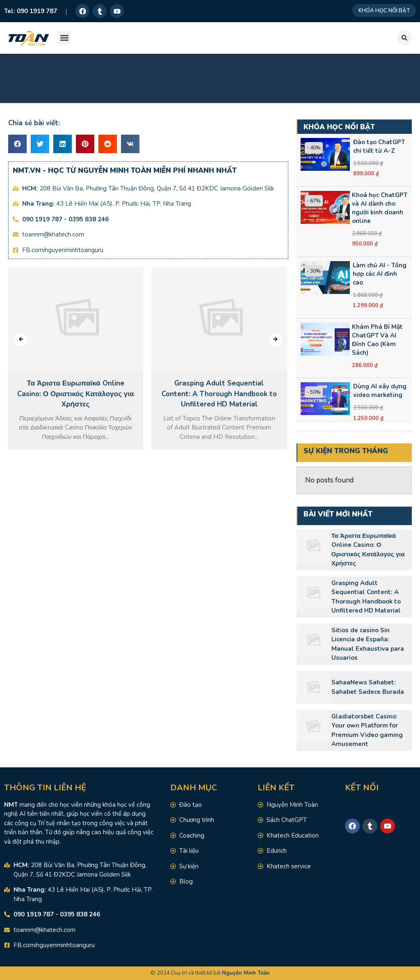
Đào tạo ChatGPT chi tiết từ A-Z (379, 146)
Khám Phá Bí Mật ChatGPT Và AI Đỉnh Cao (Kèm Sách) (377, 340)
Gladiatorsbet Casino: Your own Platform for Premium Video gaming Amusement (367, 730)
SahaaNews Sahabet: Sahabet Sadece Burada (368, 687)
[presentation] (21, 340)
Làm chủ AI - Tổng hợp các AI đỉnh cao (380, 274)
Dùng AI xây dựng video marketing (380, 391)
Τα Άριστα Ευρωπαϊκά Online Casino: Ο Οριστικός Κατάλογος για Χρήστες (368, 550)
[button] (64, 38)
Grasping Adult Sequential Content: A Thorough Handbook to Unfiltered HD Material (366, 597)
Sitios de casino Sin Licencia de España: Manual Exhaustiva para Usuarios (368, 644)
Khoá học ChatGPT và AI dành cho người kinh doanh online (380, 208)
